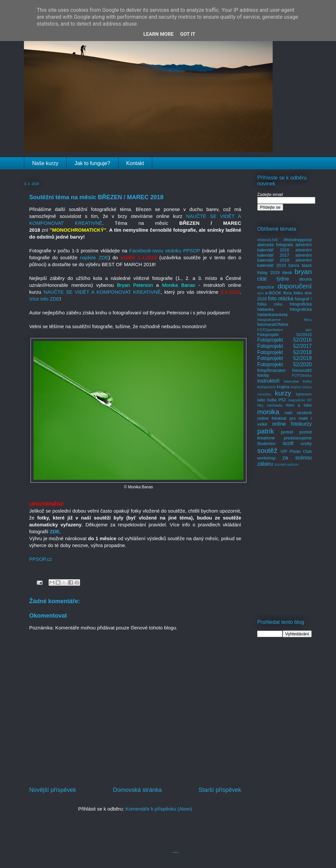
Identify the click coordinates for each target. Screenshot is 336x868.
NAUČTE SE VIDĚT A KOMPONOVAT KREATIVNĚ (102, 292)
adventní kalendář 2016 (284, 247)
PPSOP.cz (41, 559)
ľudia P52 (276, 400)
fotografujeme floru (284, 319)
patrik (266, 431)
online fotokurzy (292, 424)
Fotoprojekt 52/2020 (284, 364)
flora (287, 293)
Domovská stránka (137, 790)
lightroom (304, 394)
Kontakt (135, 163)
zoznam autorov (286, 465)
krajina (283, 387)
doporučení (295, 286)
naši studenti (298, 413)
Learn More (158, 34)
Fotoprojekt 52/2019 (284, 358)
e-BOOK (273, 293)
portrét (287, 432)
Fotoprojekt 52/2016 (284, 340)
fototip (263, 375)
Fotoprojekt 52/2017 (284, 346)
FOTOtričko (302, 375)
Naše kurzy (45, 163)
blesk (287, 273)
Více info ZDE (44, 299)
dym (261, 293)
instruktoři (268, 381)
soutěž (267, 450)
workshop (266, 458)
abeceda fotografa (275, 245)
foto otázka (281, 298)
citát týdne (273, 279)
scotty (306, 444)
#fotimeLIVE (268, 240)
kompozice (266, 387)
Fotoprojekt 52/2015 (284, 335)
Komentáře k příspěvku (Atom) (159, 809)
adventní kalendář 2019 (284, 263)
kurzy (283, 393)
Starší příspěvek (220, 790)
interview (291, 381)
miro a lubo (299, 405)
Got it (188, 34)
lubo (261, 400)
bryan (303, 272)
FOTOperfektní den (284, 330)
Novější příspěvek (53, 790)
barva (294, 265)
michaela (274, 405)
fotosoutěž (302, 370)
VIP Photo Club (296, 451)
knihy (307, 381)
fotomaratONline (273, 324)
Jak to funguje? (92, 163)
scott (288, 443)
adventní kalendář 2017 (284, 253)
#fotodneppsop (298, 240)
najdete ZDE (94, 257)
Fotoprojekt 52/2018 (284, 352)
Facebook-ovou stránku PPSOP (165, 251)
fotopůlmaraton (272, 370)
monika (268, 412)
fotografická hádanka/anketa (284, 312)
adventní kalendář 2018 (284, 258)
